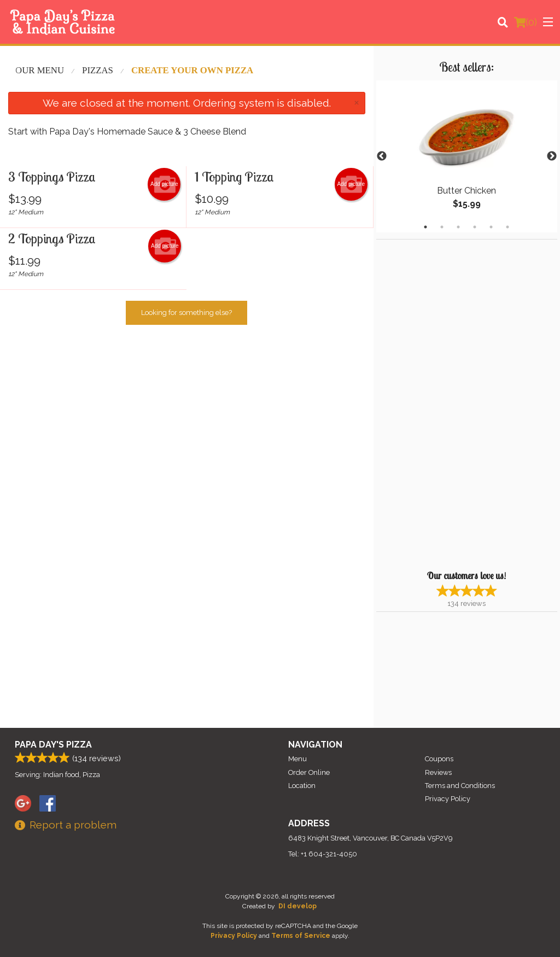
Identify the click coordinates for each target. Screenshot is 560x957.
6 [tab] (507, 227)
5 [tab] (491, 227)
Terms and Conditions (460, 786)
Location (302, 786)
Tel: (323, 854)
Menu (297, 759)
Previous (382, 156)
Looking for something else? (186, 313)
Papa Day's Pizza (53, 745)
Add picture (164, 184)
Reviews (438, 772)
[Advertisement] (445, 404)
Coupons (439, 759)
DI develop (297, 906)
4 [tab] (475, 227)
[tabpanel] (467, 156)
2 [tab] (442, 227)
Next (552, 156)
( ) (526, 22)
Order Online (309, 772)
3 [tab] (458, 227)
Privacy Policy (448, 799)
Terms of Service (301, 936)
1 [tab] (425, 227)
